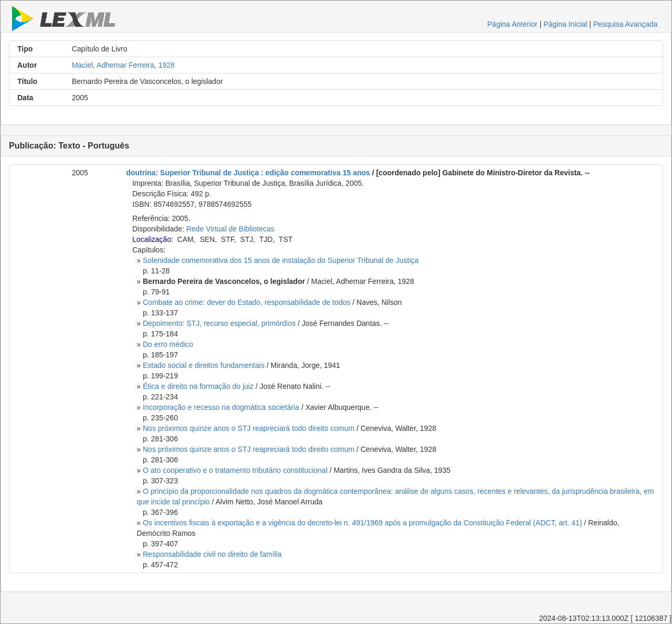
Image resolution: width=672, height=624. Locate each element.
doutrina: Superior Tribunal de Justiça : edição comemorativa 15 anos (248, 173)
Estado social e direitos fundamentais (204, 365)
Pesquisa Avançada (626, 24)
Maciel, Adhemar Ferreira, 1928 (123, 65)
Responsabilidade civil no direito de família (212, 554)
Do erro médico (168, 344)
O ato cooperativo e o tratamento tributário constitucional (235, 470)
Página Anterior (512, 24)
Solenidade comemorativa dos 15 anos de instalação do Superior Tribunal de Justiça (281, 260)
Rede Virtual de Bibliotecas (230, 229)
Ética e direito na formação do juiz (198, 386)
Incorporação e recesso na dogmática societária (221, 407)
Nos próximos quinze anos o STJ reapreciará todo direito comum (249, 428)
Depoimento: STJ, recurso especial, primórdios (219, 323)
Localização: (153, 239)
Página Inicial (565, 24)
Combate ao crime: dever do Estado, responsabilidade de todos (246, 302)
